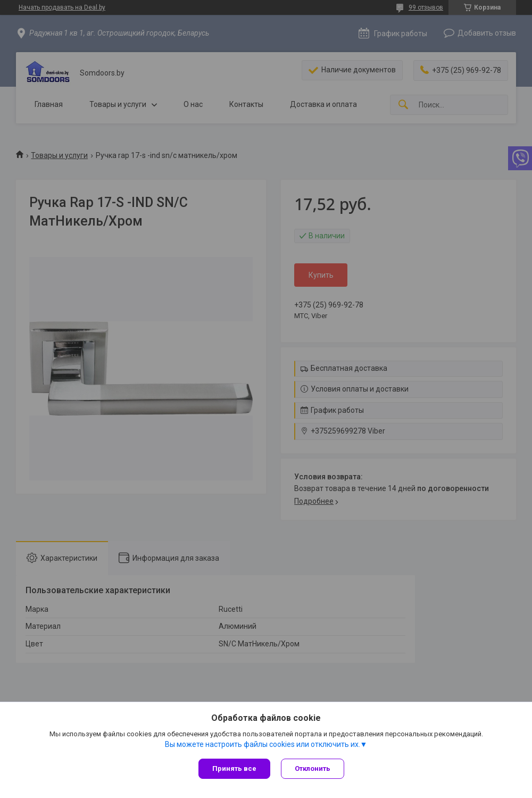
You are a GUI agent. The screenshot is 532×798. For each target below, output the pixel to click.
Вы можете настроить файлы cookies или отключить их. (263, 744)
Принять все (234, 768)
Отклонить (313, 768)
